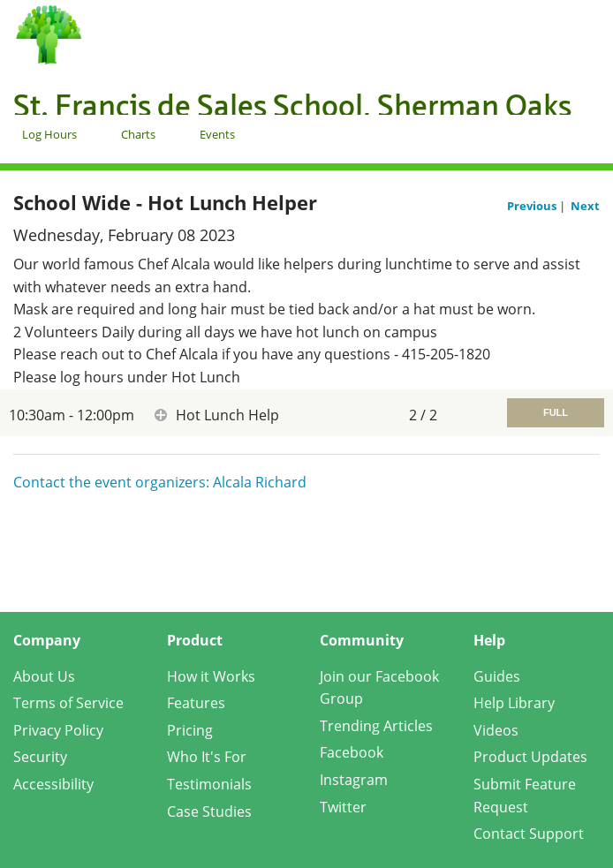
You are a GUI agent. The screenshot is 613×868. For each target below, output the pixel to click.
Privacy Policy (58, 730)
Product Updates (530, 757)
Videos (496, 730)
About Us (44, 676)
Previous (533, 206)
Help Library (514, 703)
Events (217, 134)
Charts (138, 134)
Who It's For (207, 757)
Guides (497, 676)
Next (585, 206)
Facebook (352, 752)
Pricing (190, 730)
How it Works (211, 676)
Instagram (354, 780)
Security (40, 757)
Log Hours (49, 134)
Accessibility (53, 784)
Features (196, 703)
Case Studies (209, 811)
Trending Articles (376, 726)
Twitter (343, 807)
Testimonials (209, 784)
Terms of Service (68, 703)
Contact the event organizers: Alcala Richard (160, 482)
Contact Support (529, 834)
